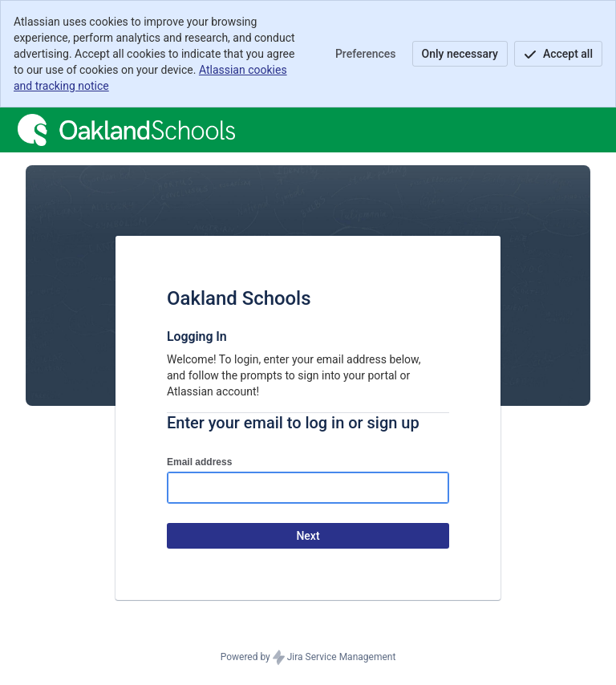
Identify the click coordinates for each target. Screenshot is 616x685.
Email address (199, 462)
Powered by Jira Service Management (308, 658)
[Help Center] (126, 130)
